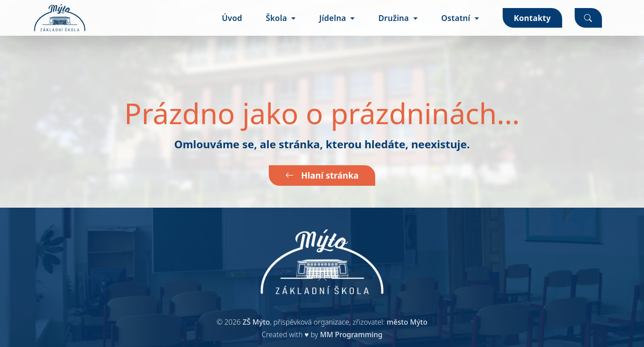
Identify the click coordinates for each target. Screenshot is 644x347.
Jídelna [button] (334, 18)
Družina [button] (395, 18)
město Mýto (407, 322)
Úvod (232, 18)
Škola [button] (277, 18)
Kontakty (532, 18)
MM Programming (351, 334)
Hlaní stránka (322, 175)
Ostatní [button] (457, 18)
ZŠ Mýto (256, 322)
